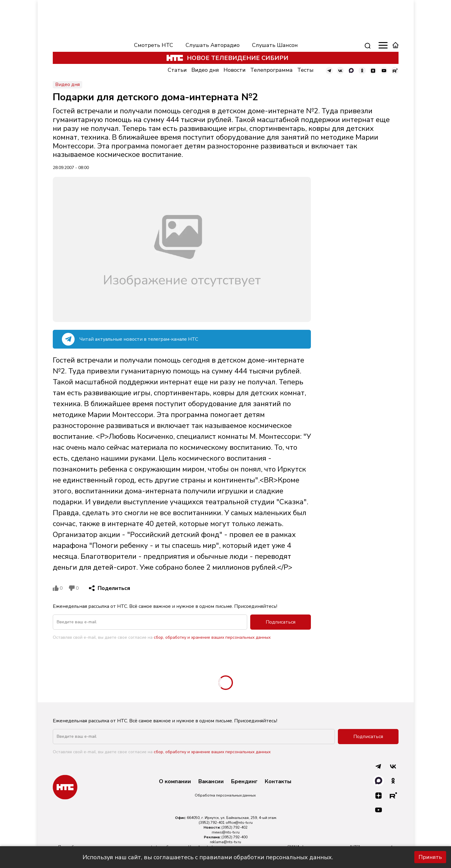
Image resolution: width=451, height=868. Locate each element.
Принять (430, 857)
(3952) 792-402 (234, 827)
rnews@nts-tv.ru (226, 832)
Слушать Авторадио (213, 45)
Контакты (278, 782)
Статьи (177, 70)
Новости (235, 70)
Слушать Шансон (275, 45)
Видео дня (205, 70)
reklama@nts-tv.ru (226, 842)
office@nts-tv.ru (239, 823)
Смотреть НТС (154, 45)
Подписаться (281, 622)
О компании (175, 782)
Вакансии (211, 782)
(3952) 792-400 (234, 837)
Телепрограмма (271, 70)
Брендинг (244, 782)
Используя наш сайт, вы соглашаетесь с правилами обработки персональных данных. (208, 857)
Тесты (305, 70)
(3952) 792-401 (212, 823)
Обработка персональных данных (225, 795)
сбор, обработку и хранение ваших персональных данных (212, 637)
